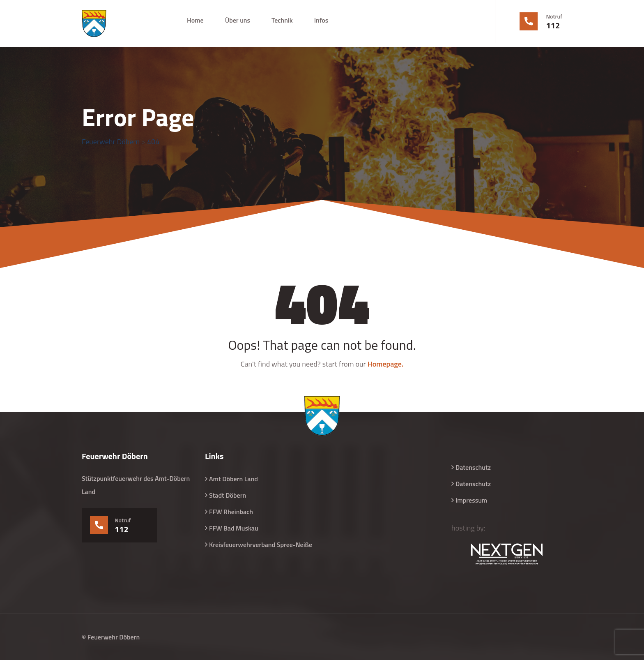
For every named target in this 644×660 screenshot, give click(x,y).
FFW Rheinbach (231, 512)
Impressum (471, 500)
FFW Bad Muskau (234, 528)
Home (195, 20)
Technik (282, 20)
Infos (321, 20)
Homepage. (386, 364)
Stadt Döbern (228, 495)
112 (553, 25)
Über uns (238, 20)
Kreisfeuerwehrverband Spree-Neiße (261, 545)
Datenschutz (473, 467)
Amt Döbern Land (233, 479)
